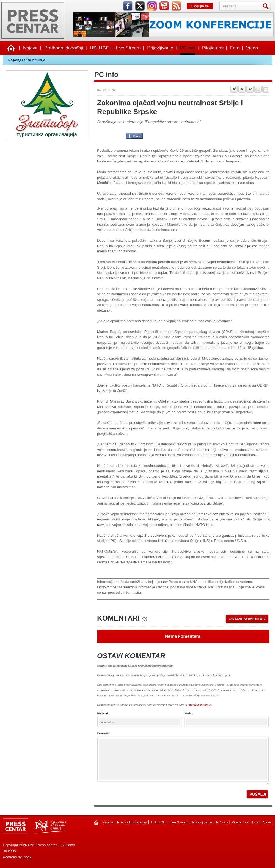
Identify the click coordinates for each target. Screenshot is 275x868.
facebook (128, 6)
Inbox (27, 857)
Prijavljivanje (160, 48)
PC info (188, 48)
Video (252, 48)
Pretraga (267, 6)
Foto (235, 48)
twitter (140, 6)
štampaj (258, 89)
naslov (189, 713)
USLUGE (100, 48)
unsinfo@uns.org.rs (200, 705)
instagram (152, 6)
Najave (30, 48)
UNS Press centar (33, 20)
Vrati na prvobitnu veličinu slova (242, 89)
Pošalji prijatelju (266, 89)
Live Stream (128, 48)
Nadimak (103, 713)
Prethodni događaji (64, 48)
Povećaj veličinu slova (234, 89)
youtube (164, 6)
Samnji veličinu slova (250, 89)
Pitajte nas (213, 48)
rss (176, 6)
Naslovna (11, 48)
